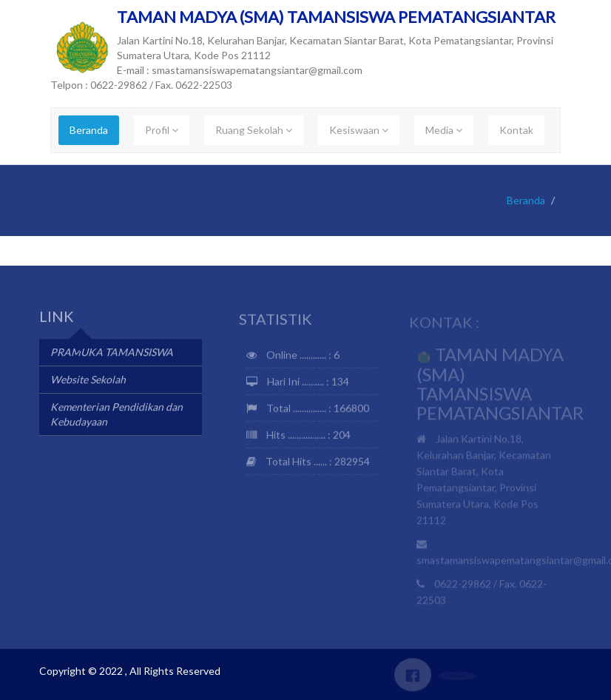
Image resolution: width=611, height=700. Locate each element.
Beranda (89, 130)
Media (444, 130)
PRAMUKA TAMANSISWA (112, 353)
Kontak (516, 130)
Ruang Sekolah (254, 130)
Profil (162, 130)
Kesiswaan (359, 130)
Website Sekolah (88, 381)
